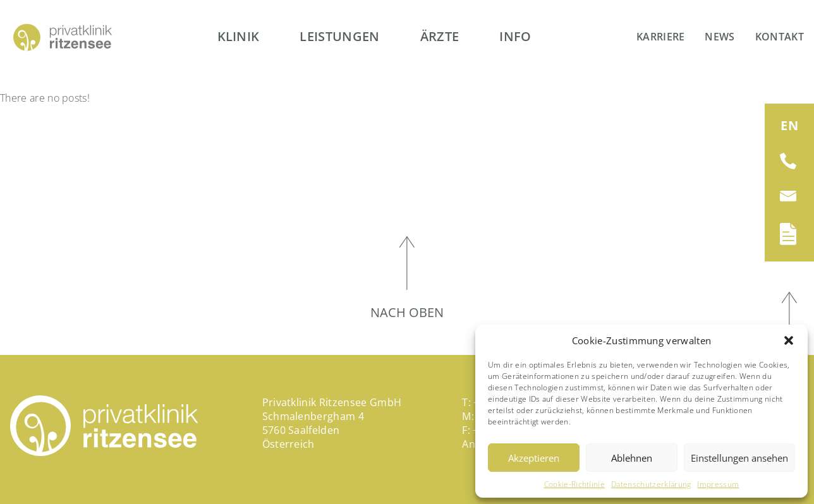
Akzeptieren (534, 458)
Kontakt (780, 37)
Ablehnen (632, 458)
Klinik (239, 36)
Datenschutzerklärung (651, 484)
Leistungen (339, 36)
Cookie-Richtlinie (574, 484)
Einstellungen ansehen (739, 458)
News (720, 37)
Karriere (661, 37)
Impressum (718, 484)
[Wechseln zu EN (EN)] (789, 126)
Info (515, 36)
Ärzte (440, 36)
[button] (789, 340)
